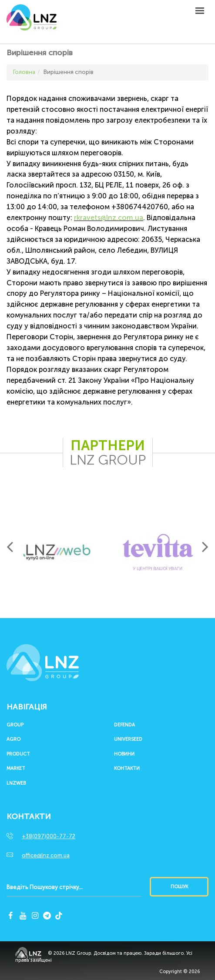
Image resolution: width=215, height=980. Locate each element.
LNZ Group (32, 22)
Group (15, 725)
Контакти (127, 769)
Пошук (179, 887)
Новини (124, 754)
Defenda (124, 725)
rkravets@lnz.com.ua (109, 218)
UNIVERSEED (128, 739)
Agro (13, 739)
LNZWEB (16, 783)
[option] (57, 552)
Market (16, 769)
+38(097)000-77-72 (49, 836)
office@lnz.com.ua (46, 855)
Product (18, 754)
